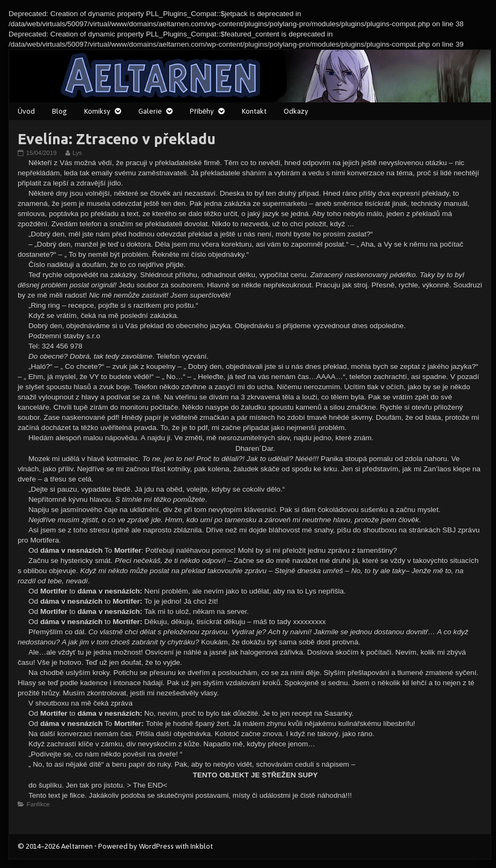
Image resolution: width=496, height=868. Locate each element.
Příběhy (202, 111)
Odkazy (296, 111)
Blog (60, 111)
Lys (77, 153)
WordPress (156, 846)
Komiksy (97, 111)
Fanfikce (38, 804)
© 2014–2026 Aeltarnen (55, 846)
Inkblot (202, 846)
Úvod (26, 111)
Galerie (150, 111)
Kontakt (254, 111)
